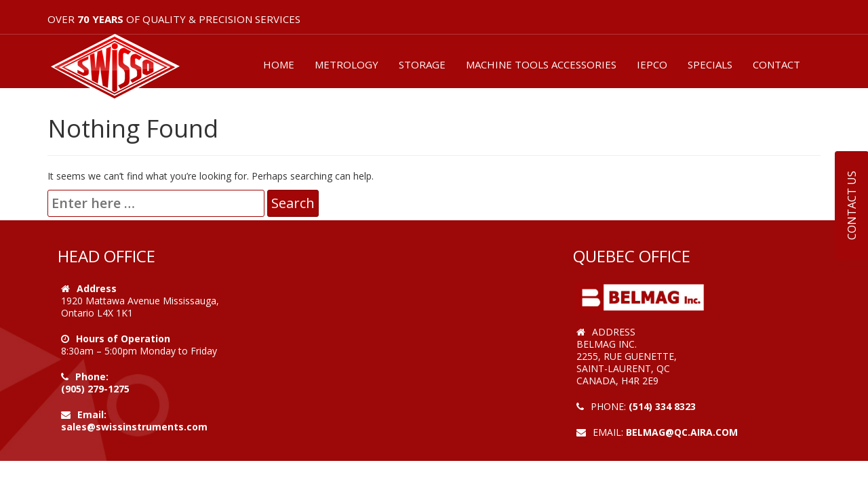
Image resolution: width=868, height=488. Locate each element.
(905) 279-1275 (95, 389)
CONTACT (776, 64)
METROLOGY (347, 64)
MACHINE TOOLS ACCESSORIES (541, 64)
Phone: (92, 377)
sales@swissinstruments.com (134, 427)
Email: (92, 414)
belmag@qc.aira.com (682, 432)
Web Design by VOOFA (630, 444)
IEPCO (652, 64)
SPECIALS (710, 64)
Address (97, 288)
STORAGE (422, 64)
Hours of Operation (123, 339)
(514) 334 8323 (662, 406)
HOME (279, 64)
